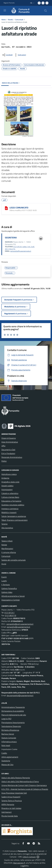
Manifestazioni (7, 549)
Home (4, 20)
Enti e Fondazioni (8, 453)
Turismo (4, 524)
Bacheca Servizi (8, 734)
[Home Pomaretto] (25, 11)
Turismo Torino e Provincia (12, 801)
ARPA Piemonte (8, 804)
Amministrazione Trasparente (13, 707)
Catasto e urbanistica (10, 493)
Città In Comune (29, 857)
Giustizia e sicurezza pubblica (13, 505)
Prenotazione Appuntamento (13, 722)
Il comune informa (9, 552)
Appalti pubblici (7, 486)
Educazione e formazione (11, 501)
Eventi (4, 577)
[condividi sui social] (7, 55)
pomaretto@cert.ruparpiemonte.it (20, 624)
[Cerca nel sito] (46, 11)
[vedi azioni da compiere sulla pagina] (20, 55)
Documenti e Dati (8, 450)
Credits (4, 753)
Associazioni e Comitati (11, 600)
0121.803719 (11, 615)
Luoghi (4, 581)
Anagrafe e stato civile (10, 482)
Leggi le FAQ (6, 719)
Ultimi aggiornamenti (10, 757)
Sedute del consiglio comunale (14, 560)
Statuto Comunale (9, 738)
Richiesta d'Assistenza (10, 730)
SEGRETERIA (11, 238)
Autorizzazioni (7, 489)
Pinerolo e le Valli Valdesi (11, 808)
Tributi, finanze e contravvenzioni (14, 520)
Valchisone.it (6, 812)
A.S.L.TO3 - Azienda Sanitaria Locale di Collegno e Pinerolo (25, 789)
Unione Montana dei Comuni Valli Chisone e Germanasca (24, 785)
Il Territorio (6, 585)
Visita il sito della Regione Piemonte (16, 778)
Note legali (6, 745)
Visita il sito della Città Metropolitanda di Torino (20, 781)
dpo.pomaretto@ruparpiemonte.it (20, 695)
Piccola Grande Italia (10, 816)
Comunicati (19, 20)
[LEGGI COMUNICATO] (6, 208)
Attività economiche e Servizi (13, 596)
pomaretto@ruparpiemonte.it (21, 251)
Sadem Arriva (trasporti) (11, 797)
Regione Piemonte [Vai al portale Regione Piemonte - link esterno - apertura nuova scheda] (9, 3)
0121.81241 (9, 613)
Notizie (4, 545)
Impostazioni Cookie (9, 749)
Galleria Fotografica (9, 588)
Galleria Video (7, 592)
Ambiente (5, 478)
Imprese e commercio (10, 509)
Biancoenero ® (19, 863)
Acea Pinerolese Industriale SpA (14, 793)
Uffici (3, 446)
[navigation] (5, 10)
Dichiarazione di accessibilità (13, 711)
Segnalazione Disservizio (11, 726)
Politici (4, 461)
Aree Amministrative (10, 442)
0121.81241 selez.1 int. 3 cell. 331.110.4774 (20, 248)
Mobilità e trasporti (9, 512)
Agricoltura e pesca (9, 474)
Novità (10, 20)
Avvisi (4, 564)
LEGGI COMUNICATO (19, 208)
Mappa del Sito (7, 765)
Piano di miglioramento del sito (14, 715)
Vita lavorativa (7, 528)
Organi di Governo (9, 438)
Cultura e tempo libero (10, 497)
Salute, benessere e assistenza (14, 516)
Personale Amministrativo (12, 457)
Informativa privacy (9, 742)
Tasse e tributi (7, 541)
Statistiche (6, 761)
